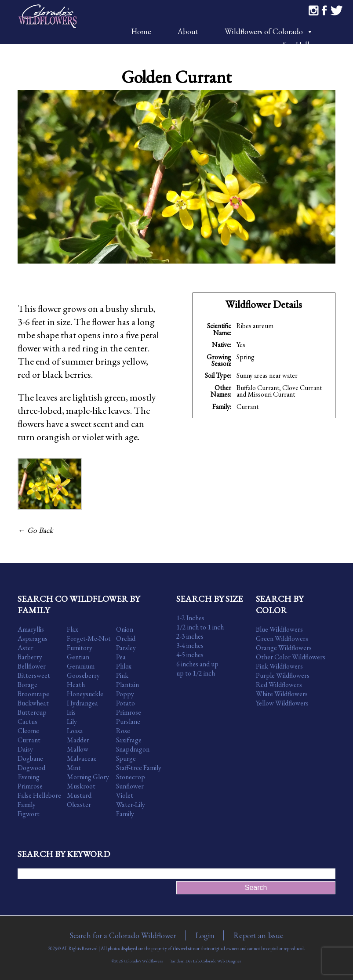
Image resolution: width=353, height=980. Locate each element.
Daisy (25, 749)
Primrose (129, 712)
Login (205, 935)
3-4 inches (190, 645)
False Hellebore (39, 795)
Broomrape (33, 694)
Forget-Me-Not (89, 638)
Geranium (81, 666)
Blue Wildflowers (279, 629)
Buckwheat (33, 703)
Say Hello (298, 45)
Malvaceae (82, 758)
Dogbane (30, 758)
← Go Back (35, 530)
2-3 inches (190, 636)
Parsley (126, 648)
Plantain (127, 685)
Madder (78, 740)
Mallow (78, 749)
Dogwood (31, 768)
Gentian (78, 657)
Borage (27, 685)
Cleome (28, 731)
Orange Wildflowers (284, 648)
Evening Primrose (30, 781)
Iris (71, 712)
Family (27, 805)
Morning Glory (88, 777)
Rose (123, 731)
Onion (125, 629)
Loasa (75, 731)
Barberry (30, 657)
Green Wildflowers (282, 638)
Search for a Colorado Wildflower (123, 935)
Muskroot (81, 786)
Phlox (124, 666)
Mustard (79, 795)
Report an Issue (258, 935)
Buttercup (32, 712)
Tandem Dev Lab (185, 961)
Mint (74, 768)
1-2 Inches (190, 618)
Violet (125, 795)
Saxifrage (129, 740)
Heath (76, 685)
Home (141, 31)
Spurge (126, 758)
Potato (126, 703)
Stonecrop (131, 777)
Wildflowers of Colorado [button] (269, 31)
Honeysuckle (85, 694)
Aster (25, 648)
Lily (72, 721)
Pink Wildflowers (279, 666)
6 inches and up (197, 664)
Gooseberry (83, 675)
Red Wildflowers (279, 685)
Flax (73, 629)
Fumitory (80, 648)
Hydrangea (82, 703)
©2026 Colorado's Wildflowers (137, 961)
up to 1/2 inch (196, 673)
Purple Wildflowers (283, 675)
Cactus (27, 721)
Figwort (29, 814)
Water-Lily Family (131, 809)
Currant (247, 407)
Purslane (128, 721)
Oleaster (79, 805)
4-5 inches (190, 655)
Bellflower (32, 666)
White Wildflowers (282, 694)
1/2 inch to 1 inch (200, 627)
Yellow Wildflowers (282, 703)
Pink (122, 675)
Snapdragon (133, 749)
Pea (121, 657)
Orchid (126, 638)
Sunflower (130, 786)
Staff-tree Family (139, 768)
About (188, 31)
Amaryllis (31, 629)
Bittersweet (34, 675)
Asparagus (33, 638)
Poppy (125, 694)
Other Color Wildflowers (291, 657)
